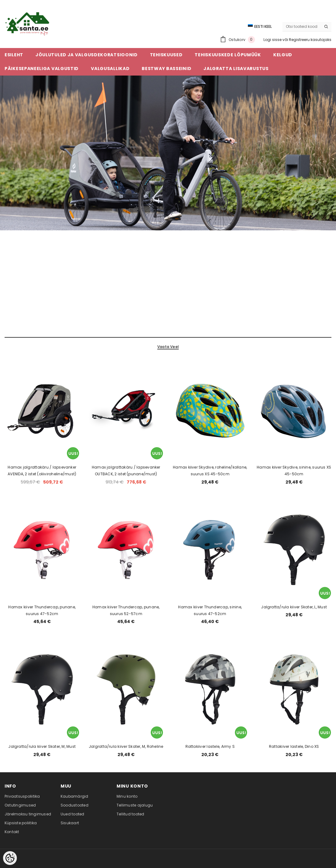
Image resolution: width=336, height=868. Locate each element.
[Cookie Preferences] (10, 858)
